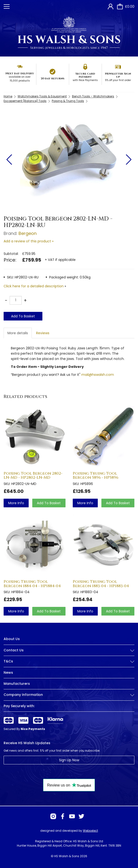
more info (16, 503)
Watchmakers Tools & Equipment (42, 96)
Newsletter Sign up (118, 75)
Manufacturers (17, 684)
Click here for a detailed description (34, 286)
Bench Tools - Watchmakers (93, 96)
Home (8, 96)
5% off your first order (118, 80)
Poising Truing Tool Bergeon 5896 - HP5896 (95, 476)
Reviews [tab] (43, 333)
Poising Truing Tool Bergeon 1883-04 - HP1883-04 (101, 584)
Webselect (90, 831)
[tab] (69, 654)
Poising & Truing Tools (68, 101)
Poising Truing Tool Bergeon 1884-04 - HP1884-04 (32, 584)
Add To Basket (23, 316)
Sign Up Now (69, 760)
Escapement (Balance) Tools (25, 101)
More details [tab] (18, 333)
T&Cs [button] (69, 661)
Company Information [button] (69, 695)
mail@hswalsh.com (98, 375)
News (8, 673)
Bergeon (28, 233)
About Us (12, 639)
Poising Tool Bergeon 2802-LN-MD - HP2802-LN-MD (33, 476)
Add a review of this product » (29, 241)
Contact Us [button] (69, 650)
